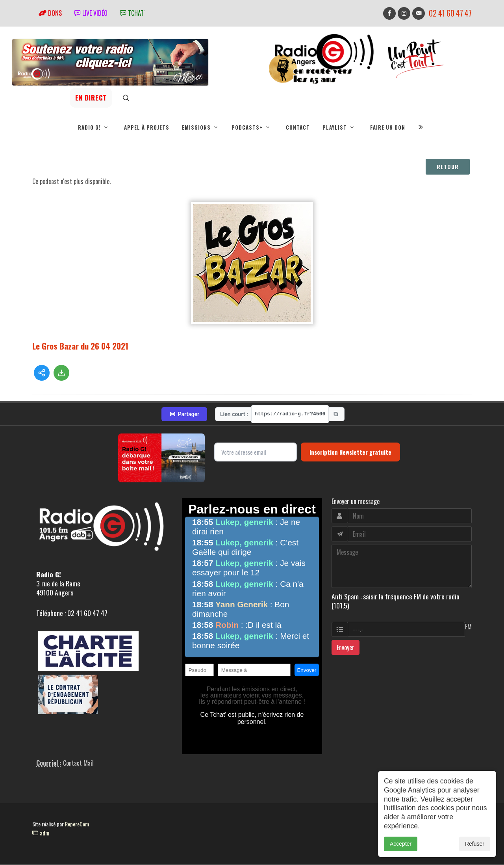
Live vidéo (91, 13)
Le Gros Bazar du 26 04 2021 (80, 346)
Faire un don (388, 127)
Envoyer (346, 648)
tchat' (132, 13)
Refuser (475, 845)
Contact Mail (78, 763)
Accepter (401, 845)
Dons (50, 13)
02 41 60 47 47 (450, 13)
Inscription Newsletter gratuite (350, 452)
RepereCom (77, 824)
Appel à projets (147, 127)
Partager (184, 415)
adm (41, 833)
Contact (298, 127)
